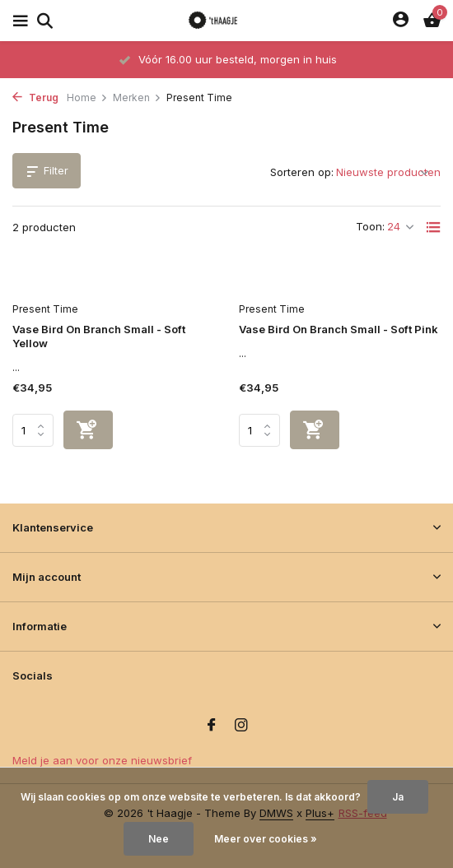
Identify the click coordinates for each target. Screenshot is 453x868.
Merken (137, 97)
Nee (159, 839)
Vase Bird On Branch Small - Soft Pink (339, 329)
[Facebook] (212, 726)
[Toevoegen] (88, 430)
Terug (35, 97)
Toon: (370, 226)
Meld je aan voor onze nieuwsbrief (102, 760)
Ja (398, 797)
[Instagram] (241, 726)
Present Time (45, 309)
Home (87, 97)
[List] (433, 227)
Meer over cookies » (266, 839)
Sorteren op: (302, 172)
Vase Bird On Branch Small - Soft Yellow (99, 336)
